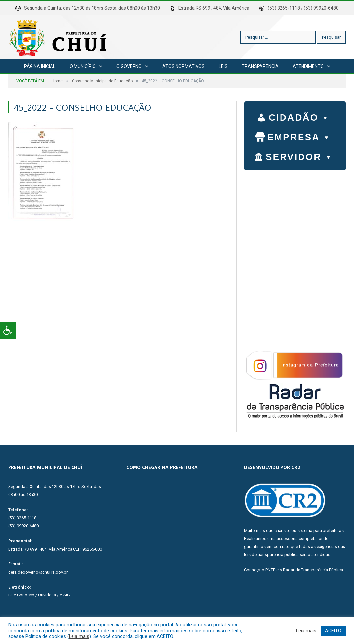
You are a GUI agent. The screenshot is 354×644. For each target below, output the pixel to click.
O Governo (129, 66)
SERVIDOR (300, 155)
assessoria (287, 539)
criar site (282, 530)
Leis (223, 66)
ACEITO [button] (333, 631)
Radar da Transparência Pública (313, 570)
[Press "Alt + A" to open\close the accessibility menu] (8, 330)
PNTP (270, 570)
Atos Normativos (184, 66)
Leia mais (79, 636)
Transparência (260, 66)
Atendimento (308, 66)
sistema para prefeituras (320, 530)
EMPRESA (300, 136)
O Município (83, 66)
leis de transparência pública (271, 555)
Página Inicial (40, 66)
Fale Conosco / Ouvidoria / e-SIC (39, 595)
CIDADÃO (300, 116)
